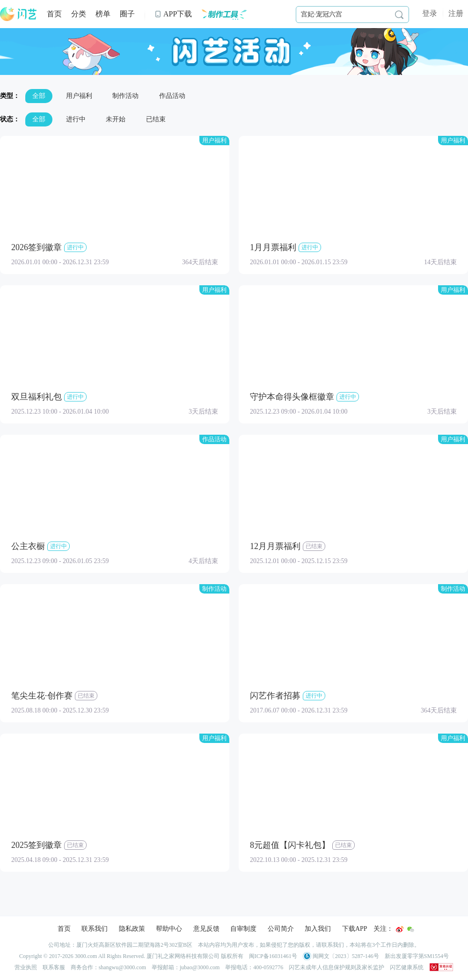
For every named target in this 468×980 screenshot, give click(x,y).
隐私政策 (132, 929)
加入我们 (318, 929)
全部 (39, 96)
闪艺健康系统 (407, 967)
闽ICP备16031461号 (273, 956)
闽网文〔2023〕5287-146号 (341, 956)
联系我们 (95, 929)
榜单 (103, 14)
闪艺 (19, 14)
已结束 (156, 119)
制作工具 (224, 14)
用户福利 (79, 96)
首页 (54, 14)
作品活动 (172, 96)
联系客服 (54, 967)
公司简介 (281, 929)
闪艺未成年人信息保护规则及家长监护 (336, 967)
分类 (79, 14)
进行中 (76, 119)
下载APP (355, 929)
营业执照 (26, 967)
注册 (456, 13)
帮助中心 (169, 929)
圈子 (127, 14)
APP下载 (173, 14)
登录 (430, 13)
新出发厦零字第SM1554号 (417, 956)
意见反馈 (206, 929)
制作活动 (125, 96)
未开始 (116, 119)
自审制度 (243, 929)
